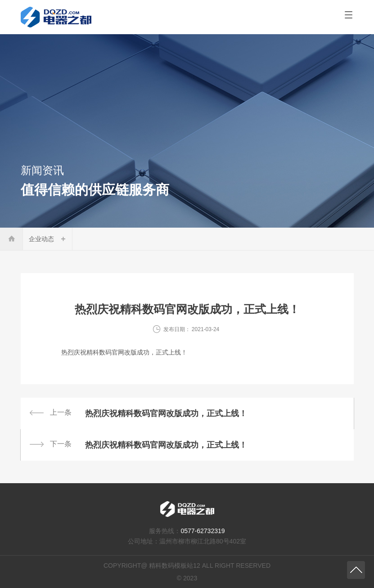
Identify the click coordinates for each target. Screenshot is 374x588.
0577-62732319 (203, 531)
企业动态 (41, 239)
